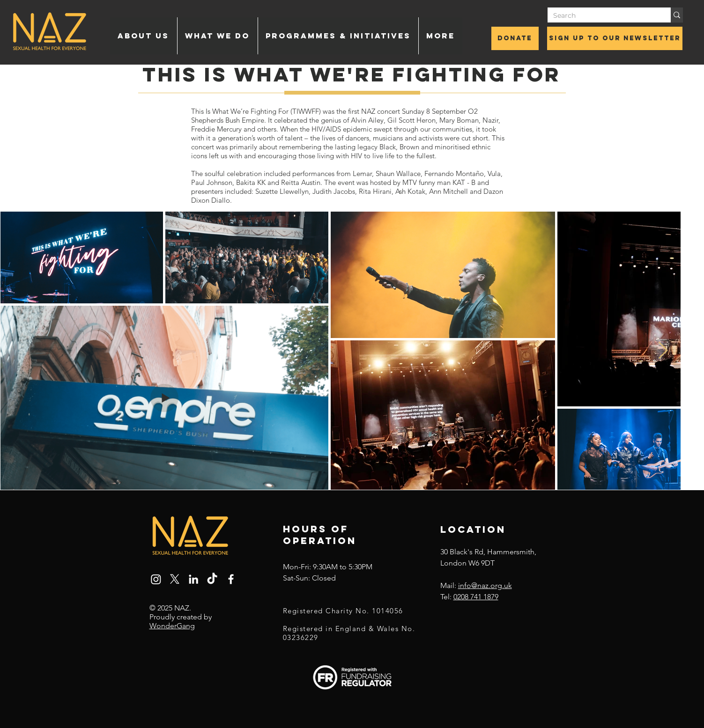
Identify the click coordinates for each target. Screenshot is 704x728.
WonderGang (172, 626)
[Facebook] (231, 579)
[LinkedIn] (193, 579)
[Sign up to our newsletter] (615, 38)
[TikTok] (212, 579)
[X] (175, 579)
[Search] (602, 16)
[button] (144, 36)
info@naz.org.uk (485, 585)
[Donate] (515, 38)
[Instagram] (156, 579)
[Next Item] (663, 351)
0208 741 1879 (476, 597)
